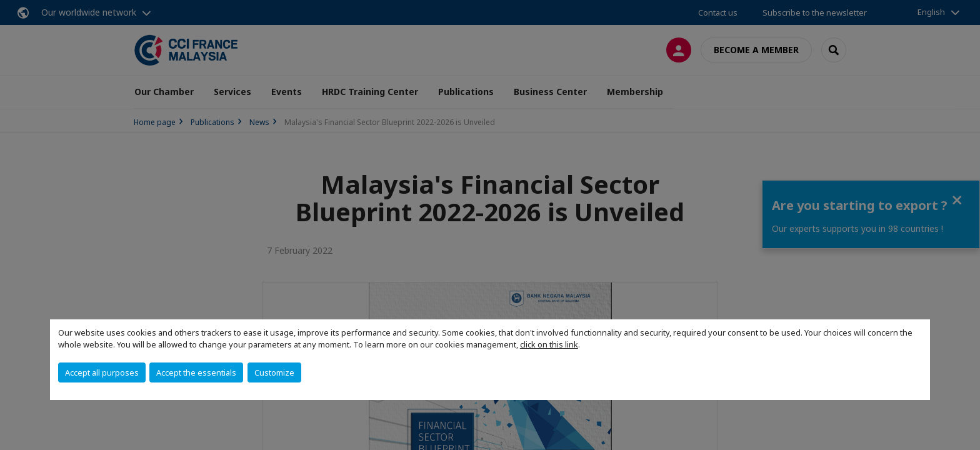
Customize (274, 372)
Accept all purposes (102, 372)
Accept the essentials (196, 372)
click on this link (549, 344)
